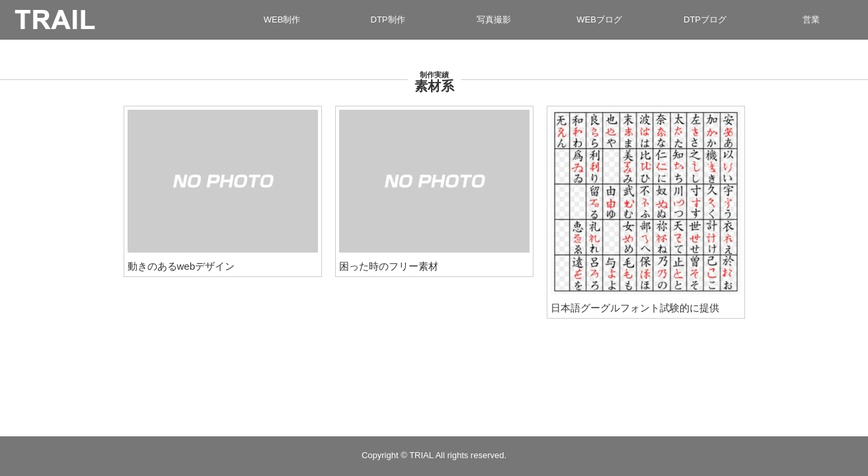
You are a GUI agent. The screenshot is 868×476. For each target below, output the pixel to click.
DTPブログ (705, 20)
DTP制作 (388, 20)
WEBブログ (599, 20)
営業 (811, 20)
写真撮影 (494, 20)
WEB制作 (282, 20)
